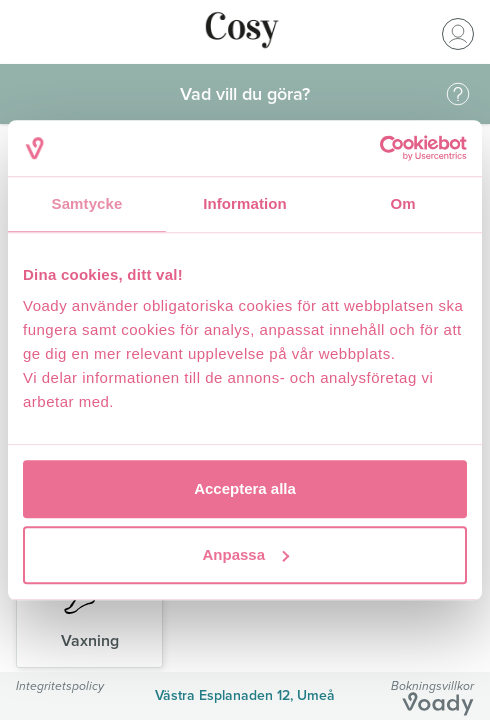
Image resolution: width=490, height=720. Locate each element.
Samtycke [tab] (87, 203)
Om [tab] (402, 203)
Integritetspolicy (60, 685)
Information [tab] (245, 203)
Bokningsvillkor (432, 685)
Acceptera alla (245, 488)
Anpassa (245, 554)
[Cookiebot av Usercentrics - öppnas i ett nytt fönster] (379, 148)
